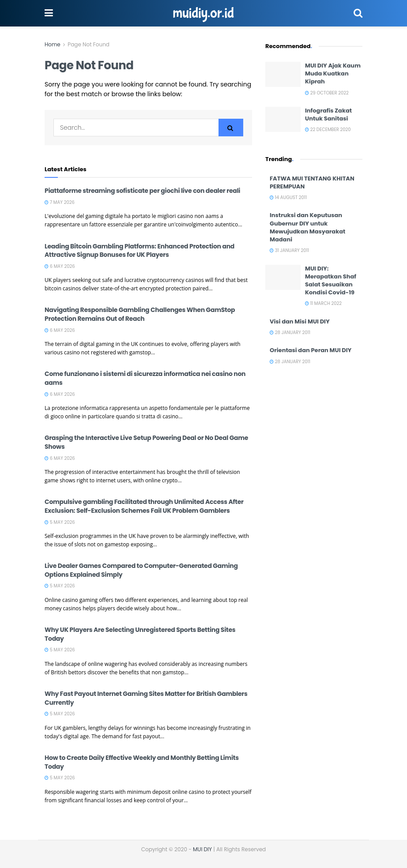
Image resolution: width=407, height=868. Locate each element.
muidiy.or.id (203, 13)
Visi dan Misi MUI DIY (300, 321)
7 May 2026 (60, 202)
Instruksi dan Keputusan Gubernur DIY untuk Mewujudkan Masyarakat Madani (307, 227)
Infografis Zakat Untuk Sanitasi (328, 115)
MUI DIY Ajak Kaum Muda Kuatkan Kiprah (333, 73)
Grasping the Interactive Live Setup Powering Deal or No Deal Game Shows (146, 442)
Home (53, 44)
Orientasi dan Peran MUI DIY (311, 350)
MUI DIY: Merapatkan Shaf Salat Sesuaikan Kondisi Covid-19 (331, 281)
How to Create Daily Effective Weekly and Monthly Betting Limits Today (142, 762)
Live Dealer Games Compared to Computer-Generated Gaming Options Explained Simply (141, 570)
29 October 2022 (327, 93)
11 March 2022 (323, 303)
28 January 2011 (290, 333)
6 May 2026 (60, 266)
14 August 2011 (288, 197)
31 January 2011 (289, 250)
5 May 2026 (60, 522)
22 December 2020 (328, 130)
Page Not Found (89, 44)
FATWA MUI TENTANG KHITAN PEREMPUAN (312, 182)
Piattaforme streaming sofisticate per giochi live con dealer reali (142, 191)
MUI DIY (202, 849)
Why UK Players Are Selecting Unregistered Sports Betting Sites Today (140, 634)
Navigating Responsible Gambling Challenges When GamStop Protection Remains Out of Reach (140, 314)
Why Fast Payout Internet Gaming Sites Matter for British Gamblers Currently (146, 698)
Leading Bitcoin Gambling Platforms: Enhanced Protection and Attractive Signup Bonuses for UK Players (139, 251)
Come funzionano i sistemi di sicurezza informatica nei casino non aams (145, 378)
